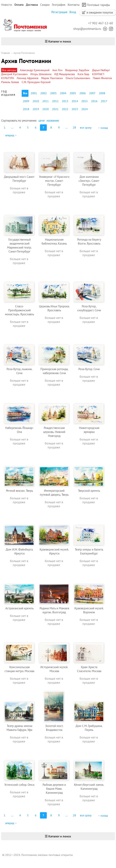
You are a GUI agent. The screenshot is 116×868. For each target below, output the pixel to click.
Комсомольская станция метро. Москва (19, 669)
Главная (5, 53)
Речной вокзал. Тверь (19, 491)
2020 (46, 109)
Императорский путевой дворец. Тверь (54, 493)
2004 (63, 93)
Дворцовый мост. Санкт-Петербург (19, 179)
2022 (65, 109)
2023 (75, 109)
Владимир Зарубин (77, 70)
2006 (83, 93)
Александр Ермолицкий (35, 70)
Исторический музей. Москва (54, 669)
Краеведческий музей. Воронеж (89, 610)
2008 (102, 93)
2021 (55, 109)
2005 (73, 93)
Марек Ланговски (52, 78)
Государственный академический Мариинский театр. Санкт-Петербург (19, 245)
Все (25, 93)
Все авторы (9, 70)
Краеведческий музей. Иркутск (54, 551)
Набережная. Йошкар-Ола (19, 430)
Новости (7, 5)
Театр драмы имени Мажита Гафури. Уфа (19, 728)
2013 (65, 101)
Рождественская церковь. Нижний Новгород (54, 432)
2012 (55, 101)
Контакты (74, 5)
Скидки (45, 5)
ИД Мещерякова (65, 74)
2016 (94, 101)
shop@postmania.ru (87, 29)
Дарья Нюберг (101, 70)
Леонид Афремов (28, 78)
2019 (36, 109)
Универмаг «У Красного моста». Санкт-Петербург (54, 181)
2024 (85, 109)
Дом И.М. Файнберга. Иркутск (19, 551)
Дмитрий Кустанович (14, 74)
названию (53, 120)
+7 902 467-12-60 (101, 23)
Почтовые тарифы (96, 5)
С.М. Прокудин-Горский (36, 82)
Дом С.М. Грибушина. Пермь (89, 728)
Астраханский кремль (19, 608)
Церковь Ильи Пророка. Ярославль (54, 308)
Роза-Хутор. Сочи (89, 369)
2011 (46, 101)
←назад (103, 128)
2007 (92, 93)
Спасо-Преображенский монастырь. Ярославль (19, 310)
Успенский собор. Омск (19, 785)
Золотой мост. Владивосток (54, 728)
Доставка (32, 5)
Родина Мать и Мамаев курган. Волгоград (54, 610)
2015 (85, 101)
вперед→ (11, 135)
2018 (26, 109)
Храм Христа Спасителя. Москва (89, 669)
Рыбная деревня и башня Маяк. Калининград (54, 789)
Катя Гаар (83, 74)
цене (42, 120)
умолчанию (29, 120)
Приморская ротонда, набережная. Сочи (54, 371)
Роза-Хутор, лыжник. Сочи (19, 371)
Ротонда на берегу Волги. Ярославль (89, 241)
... (12, 128)
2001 (34, 93)
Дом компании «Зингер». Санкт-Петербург (89, 181)
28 (74, 128)
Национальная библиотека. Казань (54, 241)
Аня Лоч (57, 70)
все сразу (86, 128)
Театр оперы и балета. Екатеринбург (89, 551)
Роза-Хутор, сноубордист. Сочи (89, 308)
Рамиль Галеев (10, 82)
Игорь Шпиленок (41, 74)
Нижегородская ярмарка (89, 430)
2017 (104, 101)
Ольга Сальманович (78, 78)
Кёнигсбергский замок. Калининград (89, 787)
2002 (44, 93)
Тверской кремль (89, 491)
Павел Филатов (102, 78)
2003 (53, 93)
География (59, 5)
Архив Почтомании (24, 53)
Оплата (19, 5)
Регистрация (59, 12)
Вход (73, 12)
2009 (26, 101)
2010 (36, 101)
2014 (75, 101)
